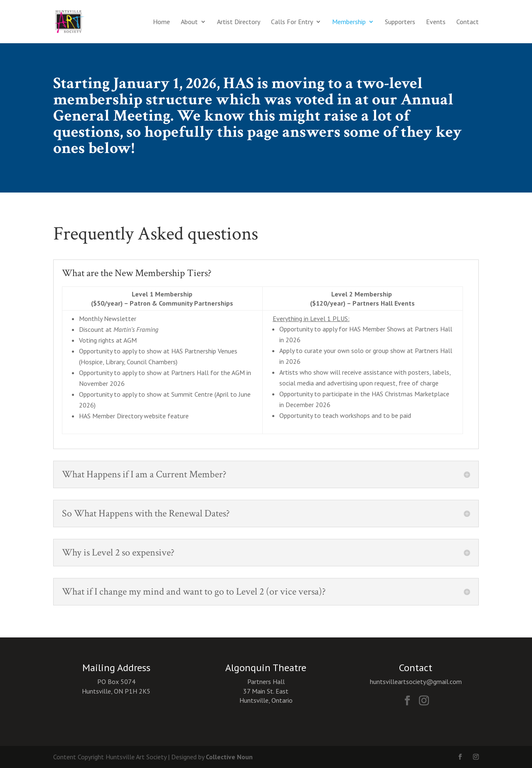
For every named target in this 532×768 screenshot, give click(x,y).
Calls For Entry (292, 22)
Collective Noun (229, 757)
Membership (349, 22)
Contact (468, 22)
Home (161, 22)
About (189, 22)
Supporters (400, 22)
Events (436, 22)
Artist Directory (239, 22)
